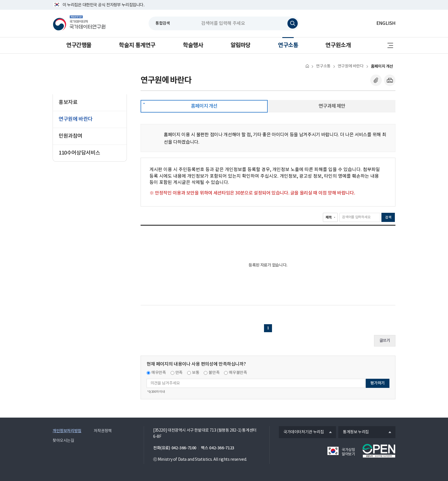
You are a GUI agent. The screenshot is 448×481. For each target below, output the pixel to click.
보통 (196, 373)
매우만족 (159, 373)
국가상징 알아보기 (348, 452)
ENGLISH (386, 23)
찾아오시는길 (63, 441)
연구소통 (288, 45)
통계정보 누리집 (354, 432)
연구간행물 (79, 45)
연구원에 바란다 (351, 66)
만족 (179, 373)
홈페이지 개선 (382, 66)
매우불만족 (238, 373)
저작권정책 (103, 431)
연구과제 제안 (332, 106)
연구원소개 (338, 45)
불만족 (214, 373)
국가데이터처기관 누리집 (301, 432)
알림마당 (241, 45)
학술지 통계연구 (137, 45)
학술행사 (193, 45)
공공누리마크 (379, 451)
